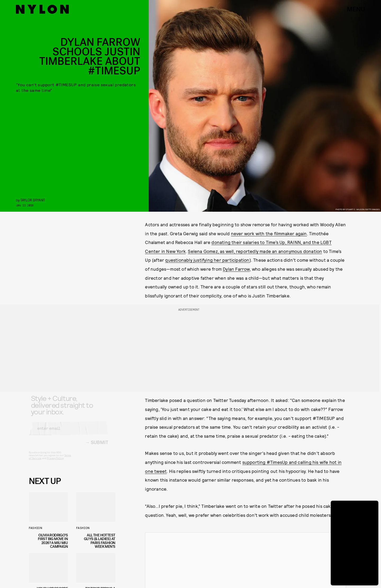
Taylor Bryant (33, 200)
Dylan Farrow (236, 269)
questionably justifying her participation (207, 260)
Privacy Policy (55, 462)
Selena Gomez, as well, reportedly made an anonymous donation (255, 251)
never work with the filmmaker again (269, 233)
